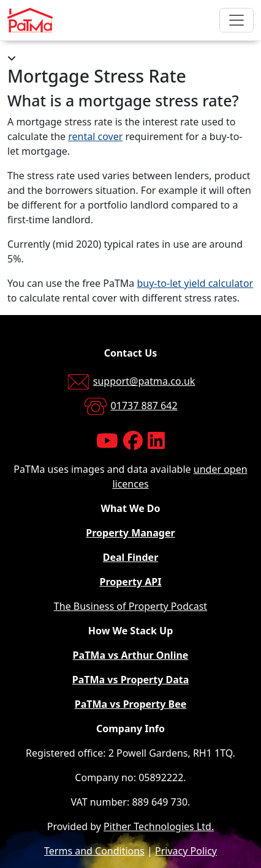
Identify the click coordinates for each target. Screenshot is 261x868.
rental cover (95, 136)
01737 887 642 (144, 406)
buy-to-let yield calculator (195, 283)
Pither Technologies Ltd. (159, 826)
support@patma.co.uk (144, 381)
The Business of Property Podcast (130, 606)
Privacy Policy (186, 851)
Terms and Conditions (94, 851)
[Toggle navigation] (236, 20)
